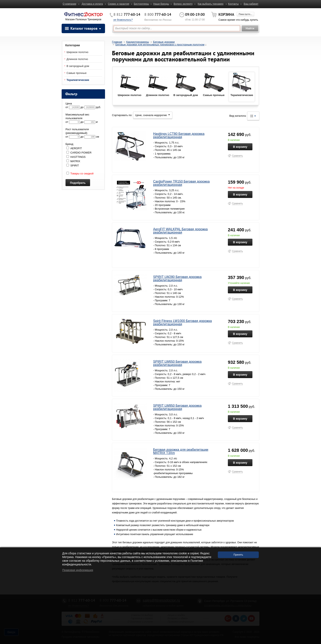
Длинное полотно (77, 59)
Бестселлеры (141, 4)
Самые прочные (77, 73)
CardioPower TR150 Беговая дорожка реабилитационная (181, 183)
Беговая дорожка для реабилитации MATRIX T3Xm (181, 451)
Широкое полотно (77, 52)
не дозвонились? (123, 20)
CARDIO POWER (81, 153)
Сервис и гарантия (119, 4)
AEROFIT (76, 148)
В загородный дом (78, 66)
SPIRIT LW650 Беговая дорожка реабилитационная (177, 363)
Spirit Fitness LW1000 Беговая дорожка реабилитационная (183, 323)
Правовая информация (78, 570)
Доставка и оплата (92, 4)
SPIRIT (75, 166)
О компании (69, 4)
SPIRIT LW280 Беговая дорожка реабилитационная (177, 279)
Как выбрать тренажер (211, 4)
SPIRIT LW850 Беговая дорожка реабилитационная (177, 407)
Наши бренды (161, 4)
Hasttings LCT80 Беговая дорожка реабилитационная (179, 135)
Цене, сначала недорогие (153, 115)
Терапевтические (78, 80)
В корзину (240, 147)
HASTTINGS (78, 157)
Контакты (233, 4)
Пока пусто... (245, 14)
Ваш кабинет (251, 4)
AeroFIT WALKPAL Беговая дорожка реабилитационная (180, 231)
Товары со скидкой (80, 173)
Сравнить (237, 156)
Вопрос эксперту (183, 4)
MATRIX (75, 161)
